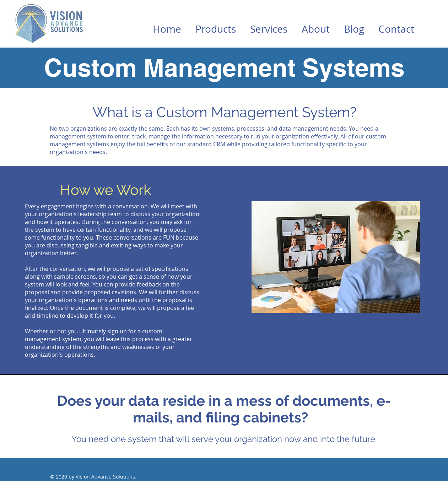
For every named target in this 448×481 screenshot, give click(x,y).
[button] (216, 29)
